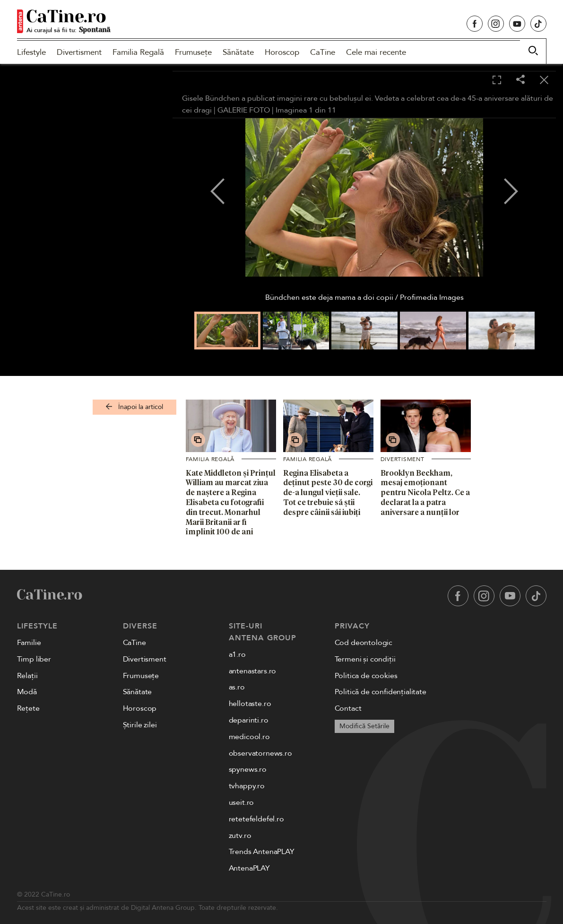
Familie (29, 643)
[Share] (520, 80)
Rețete (28, 708)
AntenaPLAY (249, 868)
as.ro (237, 687)
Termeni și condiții (365, 659)
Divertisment (79, 52)
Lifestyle (31, 52)
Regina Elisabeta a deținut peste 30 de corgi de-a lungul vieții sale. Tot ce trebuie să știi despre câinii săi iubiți (328, 493)
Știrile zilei (140, 725)
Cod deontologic (364, 643)
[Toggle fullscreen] (497, 80)
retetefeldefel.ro (256, 819)
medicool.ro (249, 737)
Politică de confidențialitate (381, 692)
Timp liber (34, 659)
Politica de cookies (366, 676)
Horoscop (282, 52)
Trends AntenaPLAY (262, 852)
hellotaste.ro (250, 704)
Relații (27, 676)
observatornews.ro (260, 753)
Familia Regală (138, 52)
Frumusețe (193, 52)
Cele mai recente (376, 52)
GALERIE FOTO (244, 110)
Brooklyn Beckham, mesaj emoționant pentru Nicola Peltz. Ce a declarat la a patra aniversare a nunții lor (425, 493)
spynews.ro (248, 769)
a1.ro (237, 654)
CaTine (323, 52)
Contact (348, 708)
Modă (27, 692)
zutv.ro (240, 836)
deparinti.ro (249, 720)
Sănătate (238, 52)
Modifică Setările (364, 726)
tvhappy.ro (247, 786)
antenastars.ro (253, 671)
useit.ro (242, 802)
